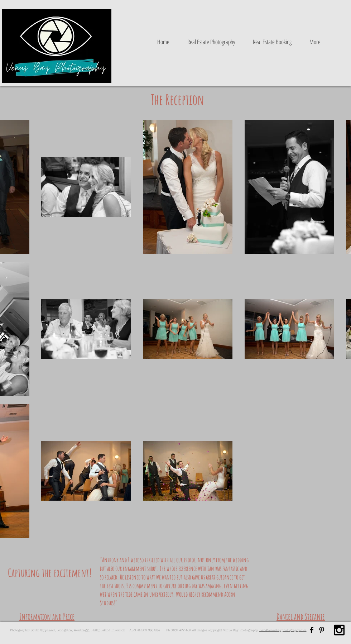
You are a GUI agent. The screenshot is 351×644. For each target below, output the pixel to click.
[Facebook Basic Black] (312, 630)
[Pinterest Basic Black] (322, 630)
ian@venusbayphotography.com (283, 630)
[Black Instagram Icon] (339, 630)
